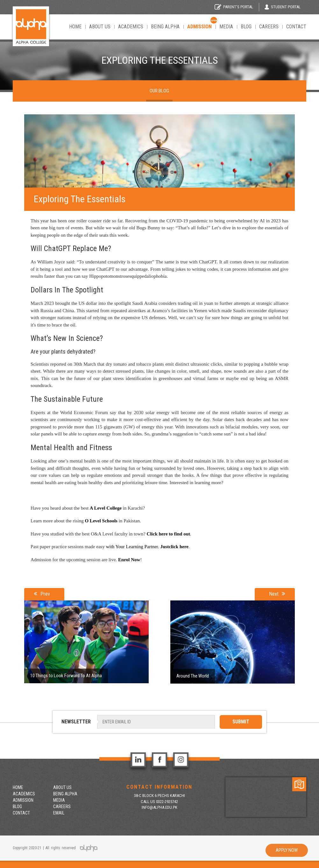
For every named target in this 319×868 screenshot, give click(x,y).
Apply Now (287, 850)
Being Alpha (165, 27)
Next (277, 594)
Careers (269, 27)
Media (226, 27)
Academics (131, 27)
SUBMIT (241, 722)
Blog (246, 27)
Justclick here (174, 547)
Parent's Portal (234, 7)
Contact (296, 27)
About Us (100, 27)
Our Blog (159, 91)
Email (59, 813)
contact (21, 813)
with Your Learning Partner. (133, 547)
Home (75, 27)
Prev (42, 594)
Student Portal (283, 7)
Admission (23, 800)
